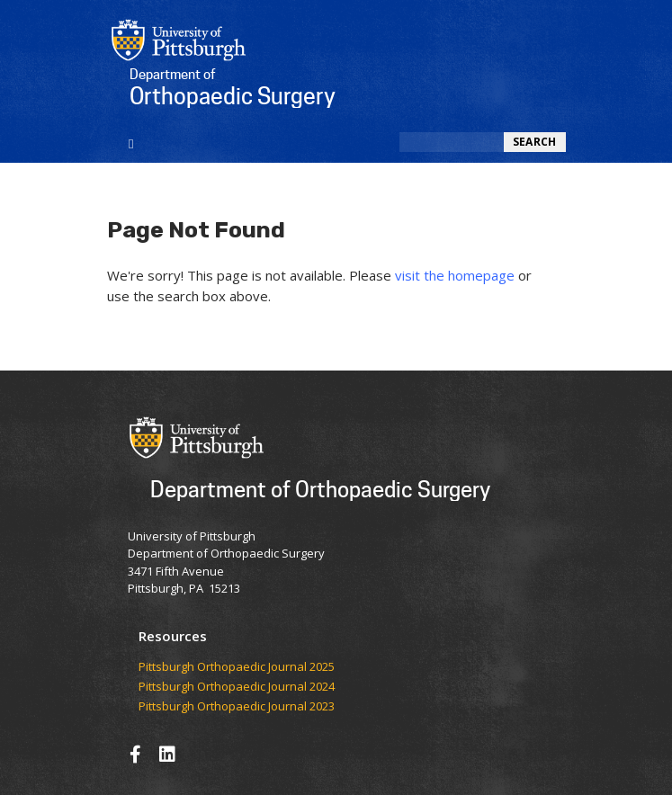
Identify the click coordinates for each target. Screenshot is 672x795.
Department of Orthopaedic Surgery (320, 489)
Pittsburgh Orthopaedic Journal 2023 (237, 707)
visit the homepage (455, 275)
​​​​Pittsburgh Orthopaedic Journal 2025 (237, 667)
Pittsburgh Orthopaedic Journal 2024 (237, 687)
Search (535, 142)
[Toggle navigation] (132, 142)
